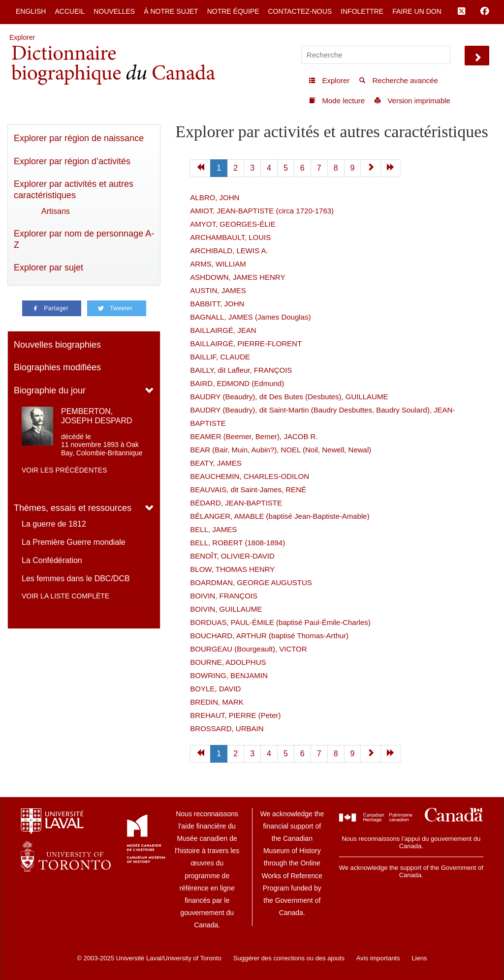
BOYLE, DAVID (215, 689)
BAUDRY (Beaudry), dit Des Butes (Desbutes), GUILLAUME (289, 397)
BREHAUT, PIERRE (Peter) (235, 715)
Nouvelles (114, 11)
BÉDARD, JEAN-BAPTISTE (236, 503)
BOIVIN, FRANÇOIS (224, 596)
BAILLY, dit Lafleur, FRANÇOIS (241, 370)
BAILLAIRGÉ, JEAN (223, 330)
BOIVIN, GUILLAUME (226, 609)
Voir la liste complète (65, 596)
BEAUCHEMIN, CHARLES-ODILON (250, 476)
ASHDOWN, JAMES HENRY (237, 277)
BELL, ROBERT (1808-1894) (237, 543)
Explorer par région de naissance (79, 138)
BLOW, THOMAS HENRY (232, 569)
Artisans (56, 211)
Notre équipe (233, 11)
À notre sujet (171, 11)
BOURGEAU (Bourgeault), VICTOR (248, 649)
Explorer (22, 37)
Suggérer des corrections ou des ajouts (289, 958)
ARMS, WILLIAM (218, 264)
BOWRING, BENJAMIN (229, 675)
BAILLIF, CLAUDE (220, 357)
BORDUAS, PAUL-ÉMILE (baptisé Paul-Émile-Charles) (280, 622)
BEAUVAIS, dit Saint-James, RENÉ (248, 490)
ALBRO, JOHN (215, 197)
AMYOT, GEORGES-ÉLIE (233, 224)
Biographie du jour (50, 390)
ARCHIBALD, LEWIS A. (229, 251)
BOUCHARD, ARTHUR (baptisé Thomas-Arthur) (269, 636)
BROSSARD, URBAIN (227, 728)
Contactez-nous (300, 11)
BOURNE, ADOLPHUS (228, 662)
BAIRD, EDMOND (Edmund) (237, 383)
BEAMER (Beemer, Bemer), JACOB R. (254, 436)
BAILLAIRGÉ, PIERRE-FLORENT (246, 343)
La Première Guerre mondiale (74, 542)
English (31, 11)
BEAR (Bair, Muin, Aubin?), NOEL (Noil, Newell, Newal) (281, 450)
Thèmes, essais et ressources (73, 508)
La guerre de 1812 (54, 524)
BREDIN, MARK (217, 702)
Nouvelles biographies (57, 345)
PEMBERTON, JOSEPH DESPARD (97, 416)
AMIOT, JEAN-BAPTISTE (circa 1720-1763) (262, 211)
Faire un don (417, 11)
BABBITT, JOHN (217, 304)
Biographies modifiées (57, 367)
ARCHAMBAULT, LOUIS (230, 237)
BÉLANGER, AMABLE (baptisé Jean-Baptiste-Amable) (280, 516)
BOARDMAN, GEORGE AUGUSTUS (251, 582)
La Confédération (52, 560)
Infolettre (362, 11)
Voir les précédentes (64, 470)
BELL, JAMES (213, 529)
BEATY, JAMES (216, 463)
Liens (419, 958)
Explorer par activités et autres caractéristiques (74, 190)
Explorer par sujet (48, 267)
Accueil (70, 11)
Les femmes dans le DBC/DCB (76, 579)
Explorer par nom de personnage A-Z (84, 239)
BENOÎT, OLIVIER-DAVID (232, 556)
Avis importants (378, 958)
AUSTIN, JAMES (218, 290)
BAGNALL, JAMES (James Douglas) (250, 317)
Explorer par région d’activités (72, 161)
